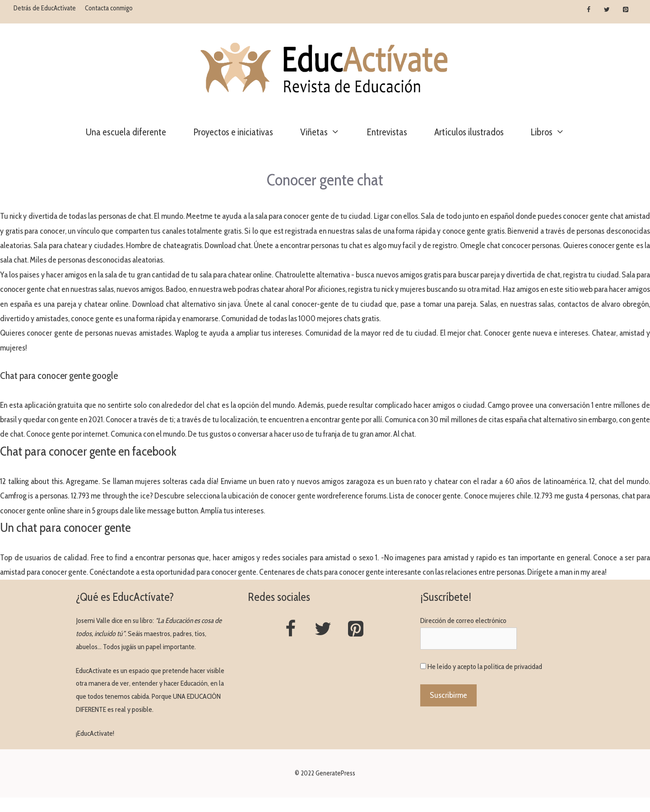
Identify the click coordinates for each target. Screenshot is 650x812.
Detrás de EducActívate (45, 8)
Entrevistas (387, 132)
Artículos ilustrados (469, 132)
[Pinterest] (625, 10)
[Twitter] (607, 10)
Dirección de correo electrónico (463, 621)
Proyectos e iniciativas (233, 132)
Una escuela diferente (126, 132)
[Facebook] (589, 10)
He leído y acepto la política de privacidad (485, 667)
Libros (555, 132)
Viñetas (327, 132)
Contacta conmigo (109, 8)
